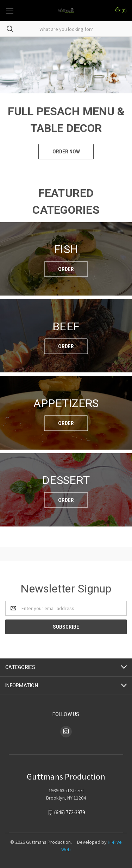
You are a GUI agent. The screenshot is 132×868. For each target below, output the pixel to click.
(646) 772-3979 (70, 812)
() (121, 10)
